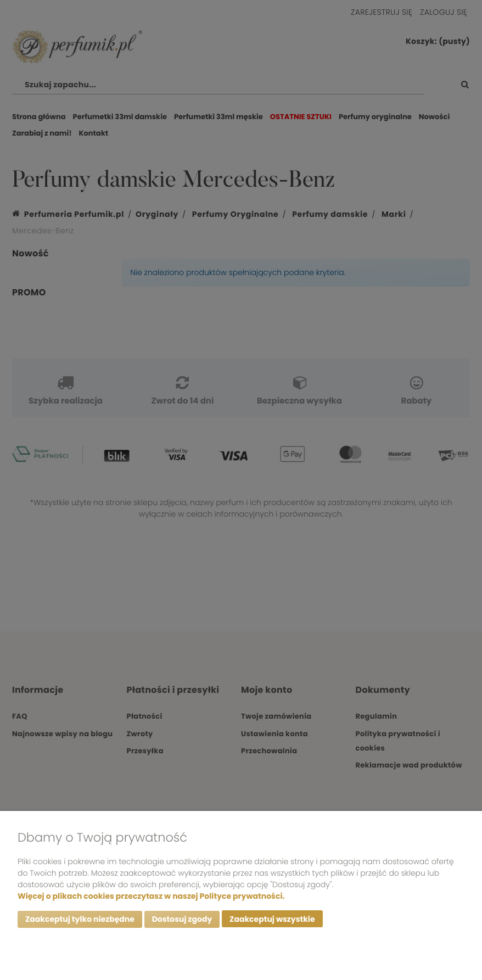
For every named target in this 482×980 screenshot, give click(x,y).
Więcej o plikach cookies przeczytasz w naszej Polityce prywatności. (151, 895)
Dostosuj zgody (182, 919)
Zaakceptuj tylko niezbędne (80, 919)
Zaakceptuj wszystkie (272, 919)
